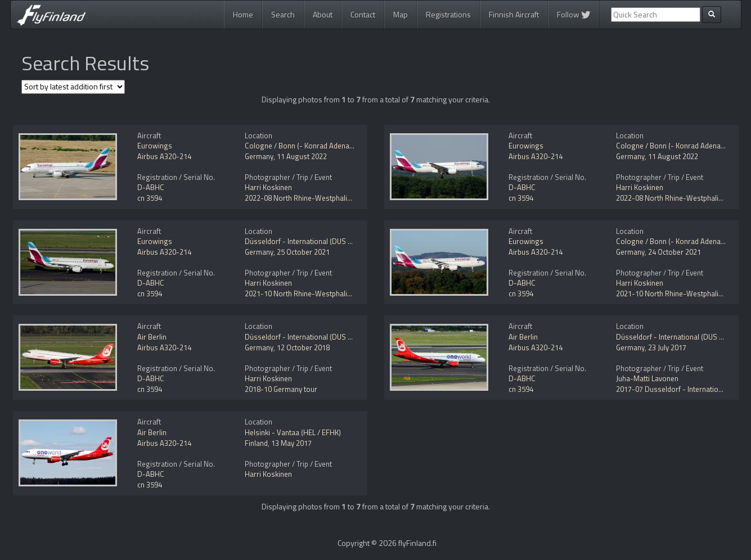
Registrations (448, 14)
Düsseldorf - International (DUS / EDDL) (308, 241)
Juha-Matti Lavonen (647, 378)
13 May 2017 (291, 443)
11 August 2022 (302, 156)
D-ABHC (151, 187)
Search (283, 14)
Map (401, 14)
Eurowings (155, 146)
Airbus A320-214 (164, 156)
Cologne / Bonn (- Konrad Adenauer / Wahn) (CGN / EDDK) (338, 146)
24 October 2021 (674, 252)
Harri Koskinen (268, 187)
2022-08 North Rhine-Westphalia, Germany (314, 198)
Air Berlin (152, 337)
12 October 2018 (303, 347)
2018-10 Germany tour (281, 389)
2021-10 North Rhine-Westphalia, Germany (314, 293)
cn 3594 (150, 198)
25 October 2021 (303, 252)
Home (243, 14)
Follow (574, 14)
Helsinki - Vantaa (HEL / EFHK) (293, 432)
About (323, 14)
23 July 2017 (667, 347)
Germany (259, 156)
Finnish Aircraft (514, 14)
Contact (363, 14)
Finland (256, 443)
